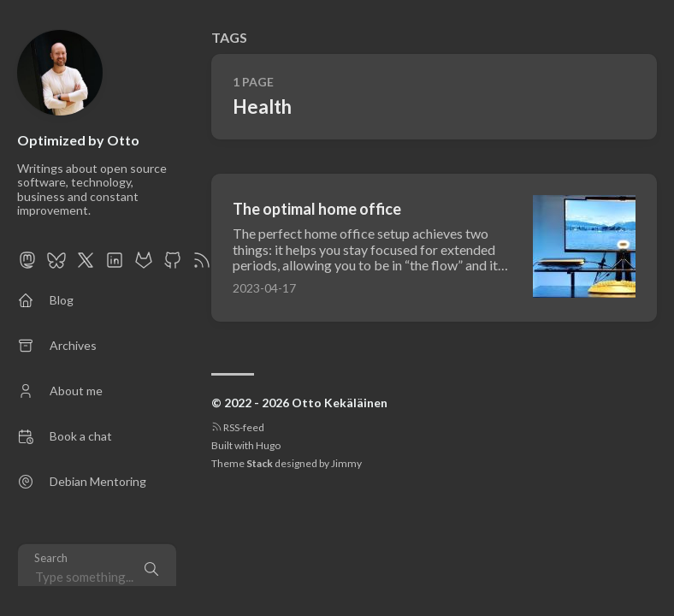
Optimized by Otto (78, 140)
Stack (260, 463)
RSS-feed (238, 427)
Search (51, 558)
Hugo (268, 445)
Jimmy (346, 463)
